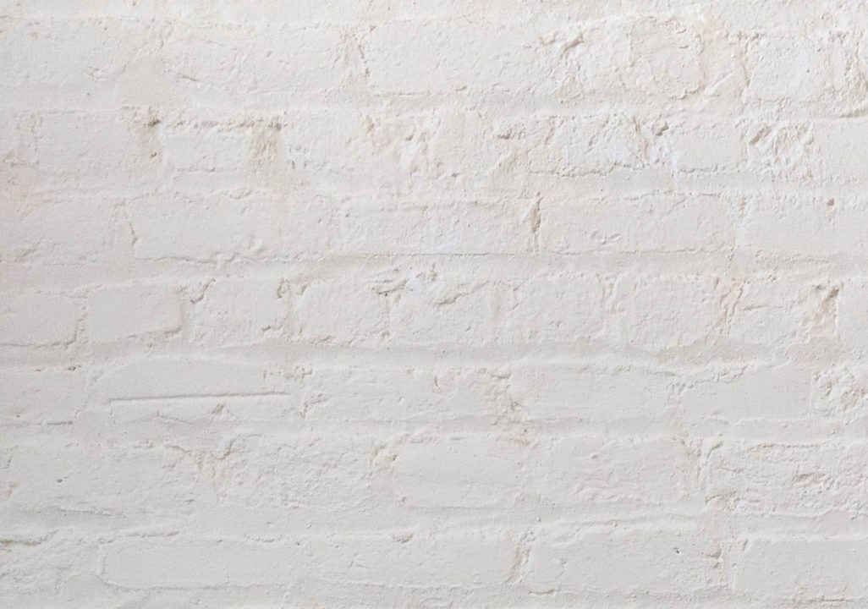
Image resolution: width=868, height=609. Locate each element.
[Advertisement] (434, 118)
